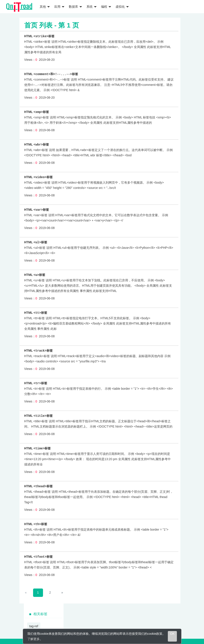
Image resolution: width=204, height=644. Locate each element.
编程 (106, 7)
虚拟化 (122, 7)
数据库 (75, 7)
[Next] (62, 589)
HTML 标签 (39, 36)
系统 (92, 7)
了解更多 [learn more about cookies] (34, 639)
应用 (59, 7)
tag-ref (34, 623)
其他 (45, 7)
